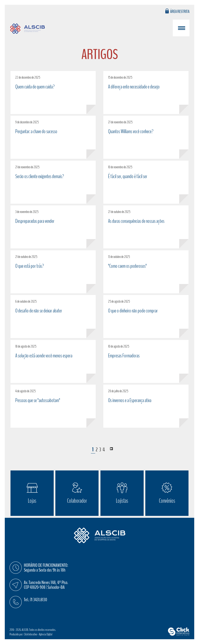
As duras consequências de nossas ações (136, 221)
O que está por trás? (30, 266)
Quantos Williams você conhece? (131, 131)
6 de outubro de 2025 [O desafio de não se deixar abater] (26, 301)
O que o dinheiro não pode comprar (133, 311)
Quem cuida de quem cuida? (35, 87)
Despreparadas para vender (35, 221)
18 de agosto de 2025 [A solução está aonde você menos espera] (26, 346)
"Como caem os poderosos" (127, 266)
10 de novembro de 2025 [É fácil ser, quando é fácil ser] (120, 167)
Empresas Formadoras (124, 356)
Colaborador (77, 501)
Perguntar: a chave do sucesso (36, 131)
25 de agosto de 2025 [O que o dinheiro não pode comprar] (119, 301)
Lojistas (122, 501)
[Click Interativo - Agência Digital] (179, 635)
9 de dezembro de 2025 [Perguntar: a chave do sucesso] (27, 122)
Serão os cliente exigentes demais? (40, 176)
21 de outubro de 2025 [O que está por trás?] (26, 257)
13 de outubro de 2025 (119, 257)
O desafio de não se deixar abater (39, 311)
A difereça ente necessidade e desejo (134, 87)
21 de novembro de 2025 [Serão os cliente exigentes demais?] (27, 167)
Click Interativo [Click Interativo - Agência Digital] (38, 634)
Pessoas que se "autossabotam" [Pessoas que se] (38, 400)
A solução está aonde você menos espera (44, 356)
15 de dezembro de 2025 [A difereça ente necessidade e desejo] (120, 77)
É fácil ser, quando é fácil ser (128, 176)
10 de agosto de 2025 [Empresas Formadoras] (119, 346)
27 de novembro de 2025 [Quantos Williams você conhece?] (120, 122)
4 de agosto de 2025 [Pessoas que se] (25, 391)
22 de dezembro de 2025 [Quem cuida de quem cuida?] (28, 77)
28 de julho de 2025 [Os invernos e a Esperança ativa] (118, 391)
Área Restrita (180, 11)
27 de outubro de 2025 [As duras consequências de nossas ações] (119, 212)
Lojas (32, 501)
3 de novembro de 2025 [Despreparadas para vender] (27, 212)
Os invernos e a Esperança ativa (130, 400)
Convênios (167, 501)
